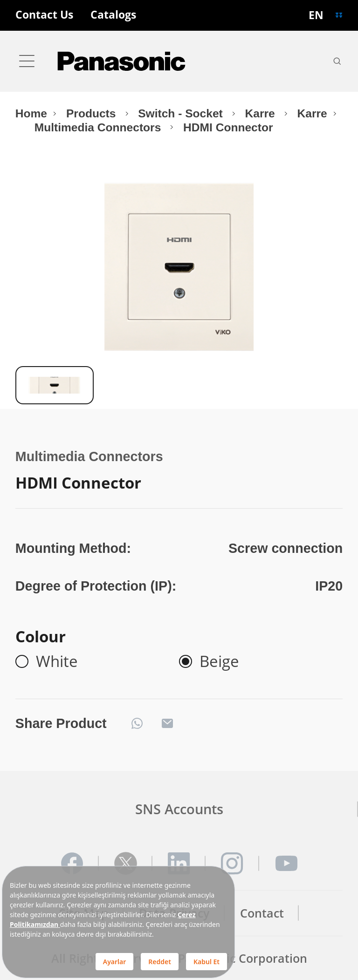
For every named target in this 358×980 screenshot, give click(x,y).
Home (31, 113)
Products (93, 113)
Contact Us (44, 15)
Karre (262, 113)
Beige (219, 661)
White (57, 661)
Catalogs (113, 15)
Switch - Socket (182, 113)
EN (316, 15)
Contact (262, 913)
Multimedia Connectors (99, 127)
